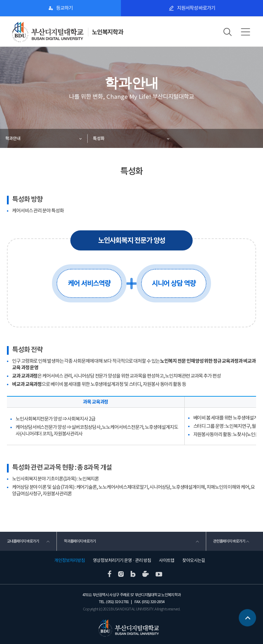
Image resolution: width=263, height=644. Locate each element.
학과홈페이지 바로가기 (80, 541)
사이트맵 (167, 561)
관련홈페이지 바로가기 (229, 541)
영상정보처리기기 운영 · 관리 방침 (122, 561)
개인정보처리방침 (70, 561)
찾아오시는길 (194, 561)
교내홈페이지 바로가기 (23, 541)
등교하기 (64, 8)
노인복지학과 (107, 32)
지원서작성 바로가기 (196, 8)
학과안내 (13, 138)
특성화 (99, 138)
